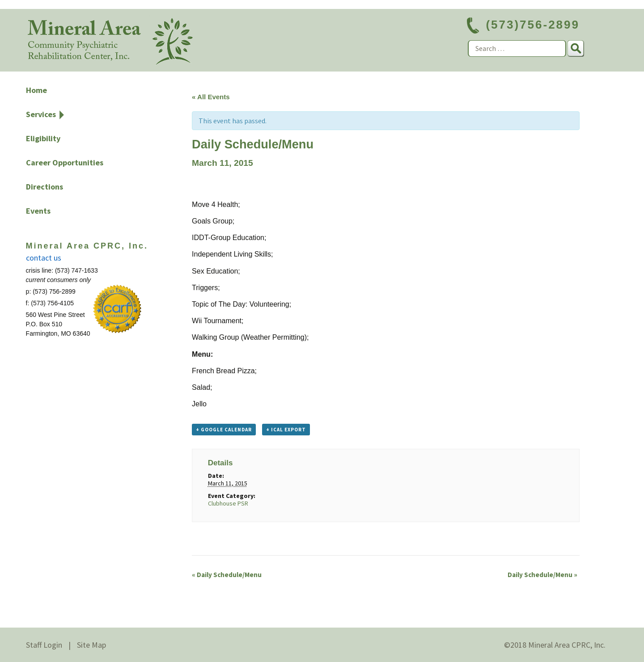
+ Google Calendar (224, 430)
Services (41, 114)
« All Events (211, 97)
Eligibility (43, 138)
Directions (44, 187)
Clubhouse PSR (228, 503)
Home (36, 90)
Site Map (91, 645)
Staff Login (44, 645)
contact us (44, 258)
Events (38, 211)
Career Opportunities (65, 162)
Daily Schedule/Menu (227, 575)
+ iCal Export (286, 430)
